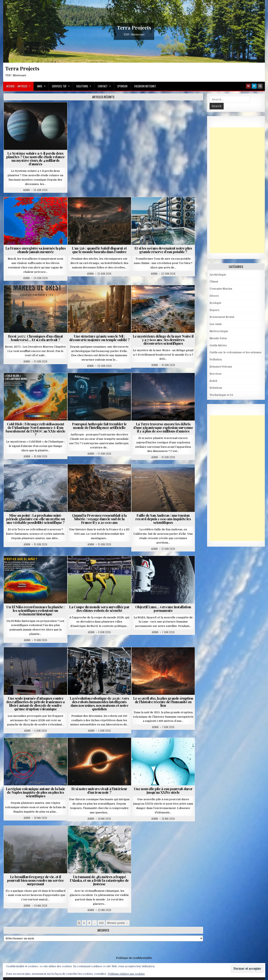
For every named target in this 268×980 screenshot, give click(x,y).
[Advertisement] (239, 190)
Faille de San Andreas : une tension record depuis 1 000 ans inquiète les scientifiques (163, 519)
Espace (215, 310)
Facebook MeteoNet (145, 86)
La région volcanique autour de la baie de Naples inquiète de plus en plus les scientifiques (35, 792)
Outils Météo (218, 345)
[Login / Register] (254, 86)
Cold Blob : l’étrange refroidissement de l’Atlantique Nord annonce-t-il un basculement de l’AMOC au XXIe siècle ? (35, 429)
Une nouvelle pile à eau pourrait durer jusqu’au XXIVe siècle (163, 790)
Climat (214, 282)
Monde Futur (218, 338)
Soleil (213, 381)
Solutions (82, 86)
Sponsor (122, 86)
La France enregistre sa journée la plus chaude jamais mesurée (36, 250)
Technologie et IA (221, 395)
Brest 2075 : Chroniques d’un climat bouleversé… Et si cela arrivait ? (35, 338)
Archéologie (218, 275)
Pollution (216, 359)
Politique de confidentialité (134, 958)
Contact (103, 86)
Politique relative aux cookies (126, 974)
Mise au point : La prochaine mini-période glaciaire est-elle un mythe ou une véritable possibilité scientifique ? (35, 519)
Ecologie (215, 303)
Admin (26, 190)
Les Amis (216, 324)
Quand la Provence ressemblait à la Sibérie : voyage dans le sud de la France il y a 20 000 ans (99, 519)
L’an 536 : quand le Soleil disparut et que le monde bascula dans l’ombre (99, 250)
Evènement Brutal (222, 317)
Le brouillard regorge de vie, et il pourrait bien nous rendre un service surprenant (35, 880)
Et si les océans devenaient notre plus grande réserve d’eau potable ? (163, 250)
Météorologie (219, 331)
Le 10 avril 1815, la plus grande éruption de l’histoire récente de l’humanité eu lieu (163, 702)
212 (101, 923)
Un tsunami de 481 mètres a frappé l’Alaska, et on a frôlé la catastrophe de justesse (99, 880)
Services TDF (59, 86)
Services (216, 374)
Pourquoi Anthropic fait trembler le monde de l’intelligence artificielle (99, 426)
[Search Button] (260, 86)
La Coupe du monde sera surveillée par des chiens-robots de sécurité (99, 609)
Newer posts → (118, 923)
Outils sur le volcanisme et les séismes (236, 352)
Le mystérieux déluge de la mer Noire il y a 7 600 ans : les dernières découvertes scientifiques (163, 340)
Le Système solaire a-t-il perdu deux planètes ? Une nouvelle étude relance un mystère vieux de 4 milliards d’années (35, 159)
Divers (214, 296)
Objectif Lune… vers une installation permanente (163, 609)
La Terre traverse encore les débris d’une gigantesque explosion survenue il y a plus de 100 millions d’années (163, 427)
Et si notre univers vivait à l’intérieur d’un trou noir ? (99, 790)
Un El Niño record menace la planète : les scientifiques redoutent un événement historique (35, 610)
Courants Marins (221, 289)
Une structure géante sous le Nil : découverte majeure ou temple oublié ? (99, 338)
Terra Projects (134, 27)
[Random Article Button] (248, 86)
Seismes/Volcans (221, 367)
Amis (40, 86)
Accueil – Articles (17, 86)
